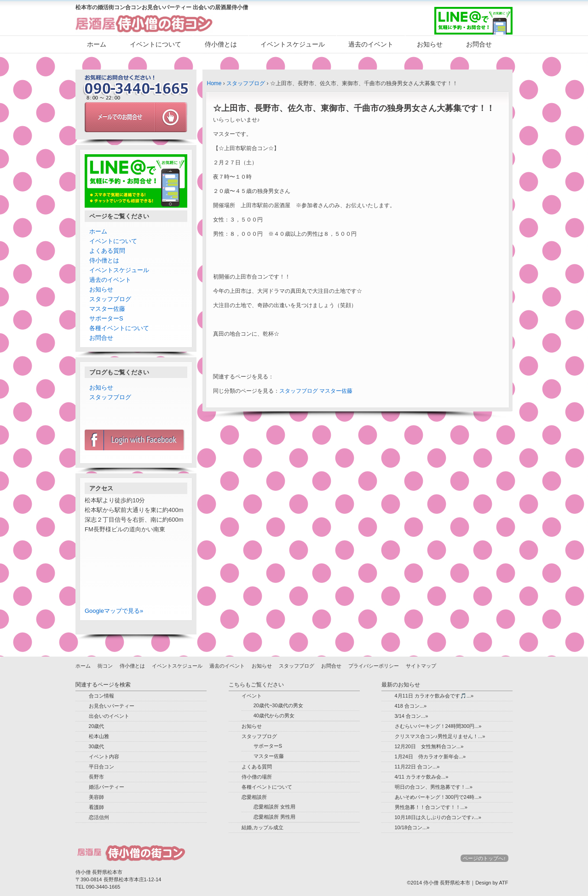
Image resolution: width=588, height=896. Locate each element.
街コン (105, 666)
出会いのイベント (109, 716)
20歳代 (97, 726)
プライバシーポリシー (374, 666)
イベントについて (156, 44)
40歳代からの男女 (274, 716)
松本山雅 (99, 736)
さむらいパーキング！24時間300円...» (438, 726)
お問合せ (479, 44)
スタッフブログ (246, 83)
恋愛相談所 (254, 797)
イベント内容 (104, 756)
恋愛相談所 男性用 (274, 817)
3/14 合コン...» (412, 716)
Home (214, 83)
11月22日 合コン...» (417, 767)
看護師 (96, 807)
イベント (252, 696)
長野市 (96, 777)
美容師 (96, 797)
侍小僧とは (221, 44)
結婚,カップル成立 (262, 827)
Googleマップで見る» (114, 611)
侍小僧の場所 (257, 777)
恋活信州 (99, 817)
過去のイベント (371, 44)
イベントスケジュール (293, 44)
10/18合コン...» (412, 827)
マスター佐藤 (336, 391)
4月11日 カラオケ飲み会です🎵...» (434, 696)
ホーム (97, 44)
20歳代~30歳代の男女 (278, 705)
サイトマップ (421, 666)
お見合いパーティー (112, 706)
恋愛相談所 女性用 (274, 807)
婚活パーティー (107, 787)
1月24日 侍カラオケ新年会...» (430, 756)
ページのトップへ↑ (484, 858)
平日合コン (101, 767)
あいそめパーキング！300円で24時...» (438, 797)
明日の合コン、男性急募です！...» (434, 787)
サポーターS (106, 318)
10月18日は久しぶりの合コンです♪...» (438, 817)
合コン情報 (101, 696)
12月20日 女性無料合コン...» (429, 746)
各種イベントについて (119, 328)
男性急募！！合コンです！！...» (431, 807)
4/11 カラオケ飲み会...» (422, 777)
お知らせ (430, 44)
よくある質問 (107, 251)
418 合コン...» (411, 706)
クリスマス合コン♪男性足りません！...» (440, 736)
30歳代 (97, 746)
